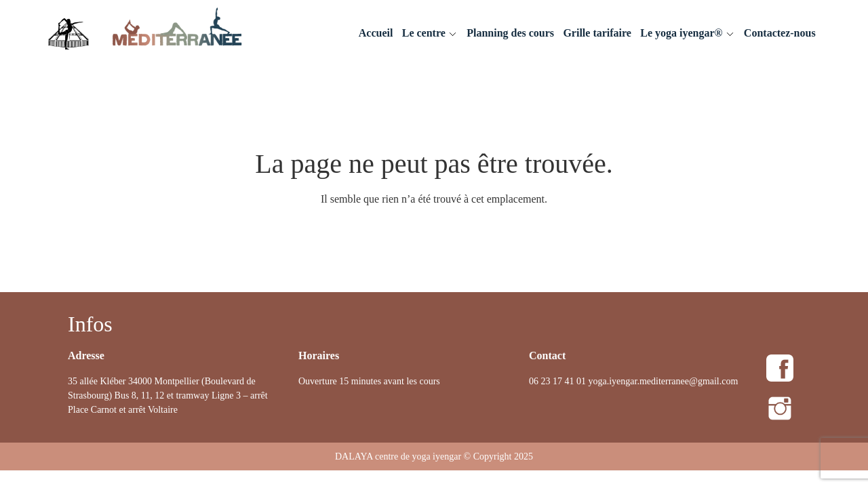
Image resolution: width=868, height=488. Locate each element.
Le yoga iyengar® (681, 33)
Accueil (376, 33)
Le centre (424, 33)
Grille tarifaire (597, 33)
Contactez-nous (780, 33)
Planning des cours (510, 33)
